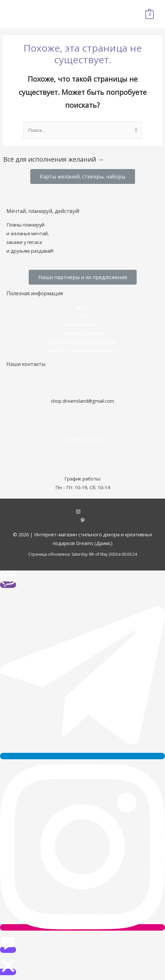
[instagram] (83, 512)
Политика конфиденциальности (83, 350)
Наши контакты (82, 324)
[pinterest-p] (83, 521)
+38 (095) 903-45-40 (83, 439)
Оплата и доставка (83, 333)
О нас (83, 316)
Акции (83, 307)
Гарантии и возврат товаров (83, 342)
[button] (83, 177)
